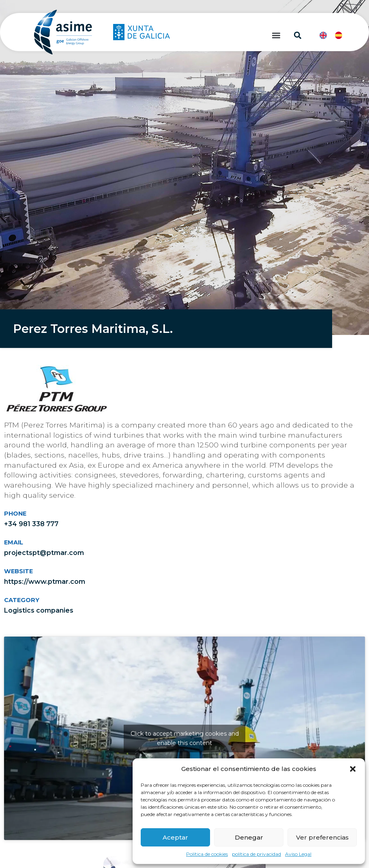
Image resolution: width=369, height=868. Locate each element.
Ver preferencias (322, 837)
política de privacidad (256, 854)
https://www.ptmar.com (45, 582)
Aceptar (175, 837)
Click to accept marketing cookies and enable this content (185, 738)
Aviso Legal (298, 854)
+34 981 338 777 (31, 524)
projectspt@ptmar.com (44, 553)
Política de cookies (207, 854)
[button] (353, 769)
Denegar (249, 837)
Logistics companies (39, 610)
